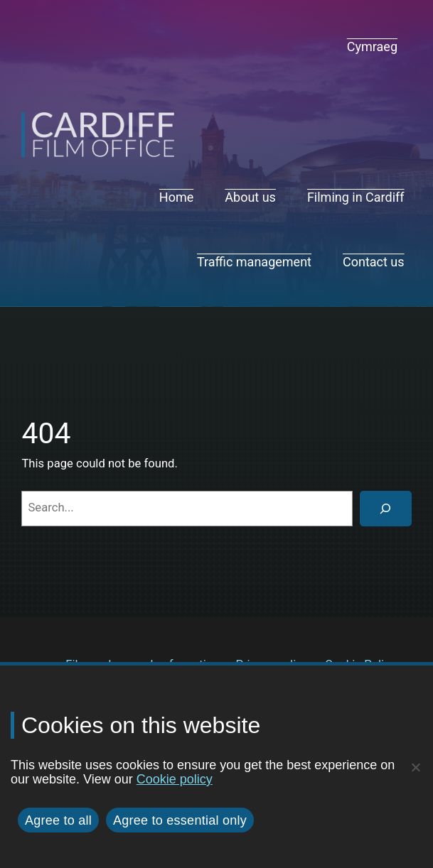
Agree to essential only (180, 820)
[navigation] (372, 47)
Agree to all (58, 820)
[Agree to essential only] (415, 767)
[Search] (385, 509)
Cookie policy (175, 779)
